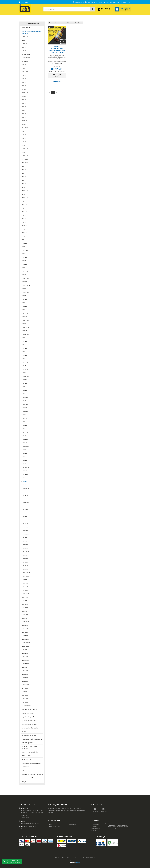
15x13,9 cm (26, 467)
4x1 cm (24, 65)
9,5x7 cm (25, 233)
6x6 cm (24, 114)
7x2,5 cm (25, 131)
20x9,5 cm (25, 625)
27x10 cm (25, 688)
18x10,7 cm (26, 551)
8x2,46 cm (25, 163)
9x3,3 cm (25, 208)
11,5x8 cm (25, 324)
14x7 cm (25, 422)
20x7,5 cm (25, 608)
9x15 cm (25, 226)
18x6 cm (25, 541)
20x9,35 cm (26, 622)
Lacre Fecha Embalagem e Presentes (30, 747)
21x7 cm (25, 650)
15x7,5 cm (25, 450)
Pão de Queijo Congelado (30, 724)
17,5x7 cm (25, 527)
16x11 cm (25, 495)
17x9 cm (25, 520)
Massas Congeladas (28, 713)
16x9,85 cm (26, 488)
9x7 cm (24, 219)
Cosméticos (25, 767)
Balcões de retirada (54, 826)
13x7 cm (25, 387)
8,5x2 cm (25, 187)
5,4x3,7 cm (25, 89)
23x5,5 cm (25, 674)
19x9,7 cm (25, 583)
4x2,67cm (25, 72)
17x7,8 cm (25, 513)
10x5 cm (25, 247)
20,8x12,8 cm (26, 643)
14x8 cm (25, 425)
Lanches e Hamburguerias (30, 728)
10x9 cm (25, 268)
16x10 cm (25, 492)
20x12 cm (25, 632)
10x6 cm (25, 254)
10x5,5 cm (25, 250)
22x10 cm (25, 671)
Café (23, 770)
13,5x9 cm (25, 415)
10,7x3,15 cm (26, 285)
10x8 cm (25, 264)
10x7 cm (25, 257)
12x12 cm (25, 369)
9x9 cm (24, 222)
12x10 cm (25, 362)
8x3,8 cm (25, 166)
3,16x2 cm (25, 61)
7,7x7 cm (25, 152)
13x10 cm (25, 401)
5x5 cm (24, 86)
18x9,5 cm (25, 558)
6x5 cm (24, 107)
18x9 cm (25, 555)
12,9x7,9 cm (26, 380)
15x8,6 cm (25, 457)
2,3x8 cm (25, 40)
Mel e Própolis (26, 27)
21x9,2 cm (25, 653)
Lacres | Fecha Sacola (29, 735)
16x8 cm (25, 478)
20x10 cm (25, 629)
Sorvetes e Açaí (26, 759)
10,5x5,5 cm (26, 278)
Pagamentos (95, 826)
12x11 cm (25, 366)
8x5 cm (24, 170)
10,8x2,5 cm (26, 292)
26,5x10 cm (26, 685)
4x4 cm (24, 75)
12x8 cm (25, 352)
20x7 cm (25, 601)
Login (118, 2)
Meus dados (95, 824)
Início (51, 23)
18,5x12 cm (26, 576)
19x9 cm (25, 580)
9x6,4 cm (25, 215)
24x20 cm (25, 681)
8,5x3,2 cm (25, 191)
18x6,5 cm (25, 544)
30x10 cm (25, 695)
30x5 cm (25, 692)
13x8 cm (25, 390)
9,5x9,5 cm (25, 236)
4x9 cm (24, 79)
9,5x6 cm (25, 229)
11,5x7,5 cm (26, 320)
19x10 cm (25, 587)
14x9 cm (25, 429)
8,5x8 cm (25, 194)
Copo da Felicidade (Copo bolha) (32, 739)
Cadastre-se (126, 2)
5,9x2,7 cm (25, 96)
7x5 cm (24, 138)
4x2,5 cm (25, 68)
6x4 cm (24, 103)
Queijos (24, 782)
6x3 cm (24, 100)
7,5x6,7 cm (25, 149)
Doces (24, 732)
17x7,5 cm (25, 509)
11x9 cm (25, 310)
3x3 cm (24, 51)
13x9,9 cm (25, 397)
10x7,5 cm (25, 261)
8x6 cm (24, 177)
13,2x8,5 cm (26, 408)
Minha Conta (77, 2)
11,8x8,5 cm (26, 334)
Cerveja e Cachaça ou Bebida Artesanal (31, 32)
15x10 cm (25, 464)
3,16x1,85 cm (26, 58)
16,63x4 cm (26, 506)
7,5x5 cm (25, 145)
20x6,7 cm (25, 597)
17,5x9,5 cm (26, 534)
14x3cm (25, 418)
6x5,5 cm (25, 110)
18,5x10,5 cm (26, 573)
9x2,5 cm (25, 205)
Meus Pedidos (90, 2)
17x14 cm (25, 523)
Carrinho (94, 831)
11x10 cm (25, 313)
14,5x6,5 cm (26, 443)
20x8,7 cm (25, 615)
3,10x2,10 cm (26, 54)
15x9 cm (25, 460)
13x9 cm (25, 394)
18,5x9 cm (25, 569)
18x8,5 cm (25, 548)
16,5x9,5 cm (26, 502)
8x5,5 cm (25, 173)
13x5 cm (25, 383)
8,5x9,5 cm (25, 198)
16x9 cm (25, 481)
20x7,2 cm (25, 604)
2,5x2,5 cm (25, 37)
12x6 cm (25, 345)
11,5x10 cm (26, 317)
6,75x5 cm (25, 128)
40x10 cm (25, 702)
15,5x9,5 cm (26, 471)
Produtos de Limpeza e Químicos (32, 774)
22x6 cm (25, 667)
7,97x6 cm (25, 159)
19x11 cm (25, 590)
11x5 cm (25, 299)
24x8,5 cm (25, 678)
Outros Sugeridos (27, 743)
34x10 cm (25, 699)
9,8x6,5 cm (25, 240)
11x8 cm (25, 306)
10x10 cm (25, 271)
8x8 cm (24, 184)
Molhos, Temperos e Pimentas (31, 763)
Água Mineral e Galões (29, 721)
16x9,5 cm (25, 485)
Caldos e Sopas (26, 706)
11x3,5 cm (25, 296)
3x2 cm (24, 47)
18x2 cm (25, 537)
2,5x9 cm (25, 44)
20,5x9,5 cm (26, 639)
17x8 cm (25, 516)
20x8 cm (25, 611)
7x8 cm (24, 142)
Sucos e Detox (26, 756)
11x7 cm (25, 303)
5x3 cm (24, 82)
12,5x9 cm (25, 373)
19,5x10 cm (26, 594)
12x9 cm (25, 355)
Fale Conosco (72, 824)
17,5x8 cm (25, 530)
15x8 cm (25, 453)
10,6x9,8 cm (26, 282)
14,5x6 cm (25, 439)
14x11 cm (25, 436)
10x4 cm (25, 243)
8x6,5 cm (25, 180)
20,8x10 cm (26, 646)
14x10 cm (25, 432)
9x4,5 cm (25, 212)
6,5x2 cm (25, 121)
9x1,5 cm (25, 201)
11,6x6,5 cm (26, 331)
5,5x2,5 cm (25, 93)
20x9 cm (25, 618)
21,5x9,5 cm (26, 664)
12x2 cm (25, 338)
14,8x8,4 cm (26, 446)
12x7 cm (25, 348)
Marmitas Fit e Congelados (30, 709)
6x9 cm (24, 117)
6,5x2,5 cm (25, 124)
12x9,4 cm (25, 359)
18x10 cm (25, 562)
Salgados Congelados (28, 717)
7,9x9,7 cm (25, 156)
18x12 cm (25, 565)
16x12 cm (25, 499)
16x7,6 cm (25, 474)
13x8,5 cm (25, 404)
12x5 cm (25, 341)
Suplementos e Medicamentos (31, 778)
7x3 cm (24, 135)
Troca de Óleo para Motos (30, 752)
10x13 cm (25, 275)
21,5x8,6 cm (26, 660)
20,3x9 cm (25, 636)
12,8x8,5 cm (26, 376)
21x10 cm (25, 657)
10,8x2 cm (25, 289)
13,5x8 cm (25, 411)
